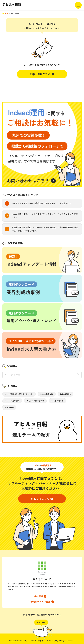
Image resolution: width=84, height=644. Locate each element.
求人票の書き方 (57, 401)
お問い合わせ (29, 615)
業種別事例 (9, 407)
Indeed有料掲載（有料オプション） (19, 394)
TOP (7, 13)
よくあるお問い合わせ (35, 401)
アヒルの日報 (12, 5)
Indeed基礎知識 (47, 394)
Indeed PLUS (65, 394)
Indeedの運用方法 (12, 401)
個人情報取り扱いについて (49, 615)
